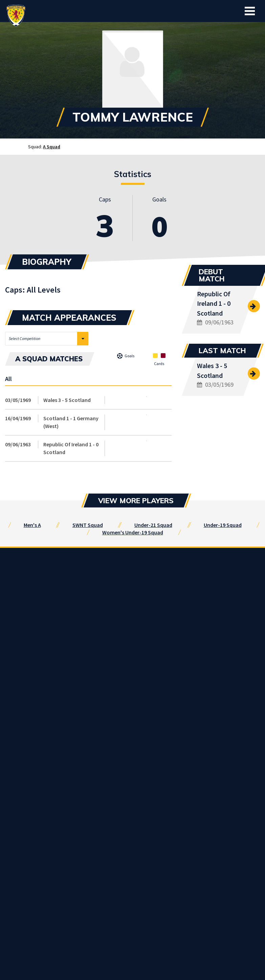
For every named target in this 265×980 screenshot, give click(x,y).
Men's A (32, 525)
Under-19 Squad (223, 525)
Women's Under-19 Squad (133, 532)
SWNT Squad (88, 525)
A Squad (52, 147)
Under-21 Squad (153, 525)
